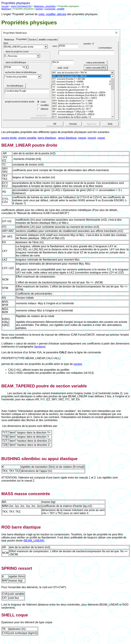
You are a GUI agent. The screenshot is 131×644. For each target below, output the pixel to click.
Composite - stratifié (55, 9)
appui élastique (67, 138)
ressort (92, 138)
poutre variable (27, 138)
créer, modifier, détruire (52, 14)
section (78, 364)
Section (39, 9)
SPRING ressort (17, 568)
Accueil (5, 6)
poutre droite (9, 138)
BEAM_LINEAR (34, 541)
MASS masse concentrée (26, 494)
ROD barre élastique (21, 527)
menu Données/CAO (21, 6)
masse (82, 138)
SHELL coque (15, 615)
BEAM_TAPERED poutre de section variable (44, 386)
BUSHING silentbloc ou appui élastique (39, 459)
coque (101, 138)
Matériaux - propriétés (45, 6)
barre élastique (47, 138)
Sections (39, 347)
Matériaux (6, 9)
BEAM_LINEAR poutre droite (29, 145)
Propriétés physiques (29, 22)
